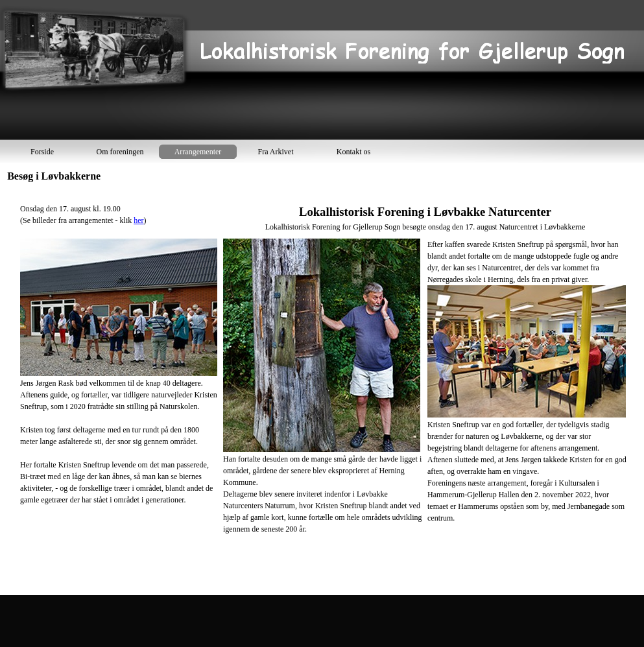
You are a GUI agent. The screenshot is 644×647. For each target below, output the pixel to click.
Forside (42, 152)
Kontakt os (353, 152)
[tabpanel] (324, 389)
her (138, 220)
